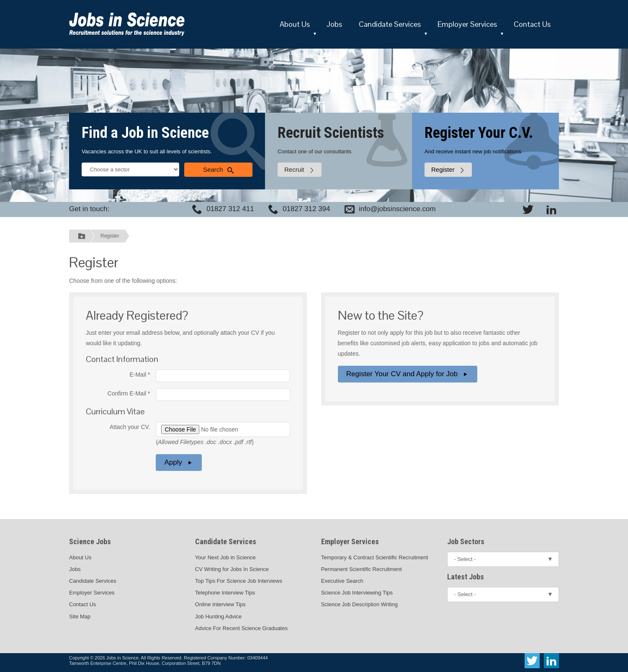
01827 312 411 (230, 209)
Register (110, 236)
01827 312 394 (306, 209)
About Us (295, 24)
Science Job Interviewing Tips (357, 593)
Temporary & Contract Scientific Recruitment (375, 557)
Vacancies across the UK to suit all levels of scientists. (147, 151)
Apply (179, 462)
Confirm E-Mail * (129, 393)
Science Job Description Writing (359, 604)
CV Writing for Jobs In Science (232, 569)
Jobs (334, 24)
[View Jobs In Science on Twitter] (528, 209)
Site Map (80, 616)
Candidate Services (390, 24)
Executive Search (342, 581)
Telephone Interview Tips (225, 593)
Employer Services (467, 24)
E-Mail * (140, 375)
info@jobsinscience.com (397, 209)
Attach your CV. (130, 427)
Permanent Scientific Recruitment (362, 569)
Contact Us (532, 24)
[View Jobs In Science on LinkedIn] (551, 209)
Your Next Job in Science (225, 557)
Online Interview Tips (220, 604)
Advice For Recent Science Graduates (241, 628)
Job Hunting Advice (218, 616)
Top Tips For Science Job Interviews (239, 581)
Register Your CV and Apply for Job (408, 374)
